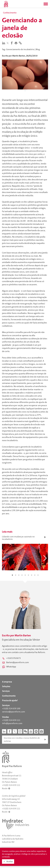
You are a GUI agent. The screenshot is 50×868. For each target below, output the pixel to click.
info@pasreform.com (12, 723)
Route (5, 788)
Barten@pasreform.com (18, 662)
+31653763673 (13, 658)
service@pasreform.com (14, 712)
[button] (46, 5)
